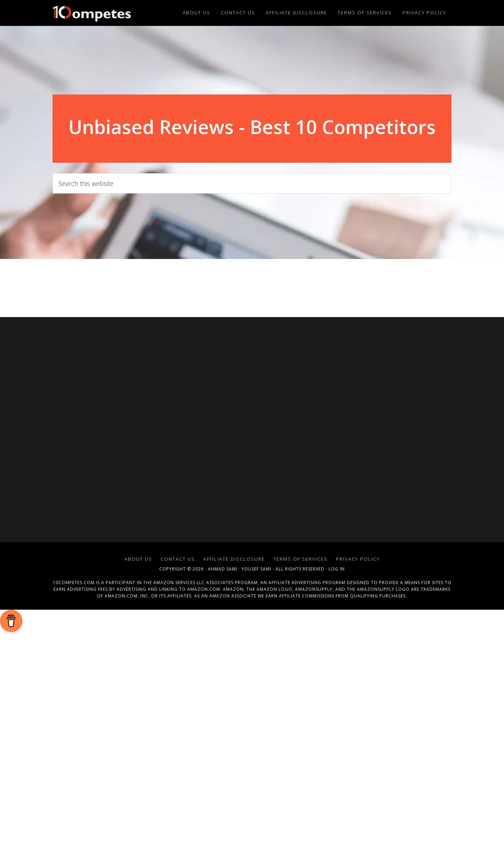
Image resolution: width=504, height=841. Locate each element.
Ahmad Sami (223, 569)
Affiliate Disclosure (234, 559)
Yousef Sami (256, 569)
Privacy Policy (358, 559)
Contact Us (178, 559)
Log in (337, 569)
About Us (138, 559)
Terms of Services (300, 559)
